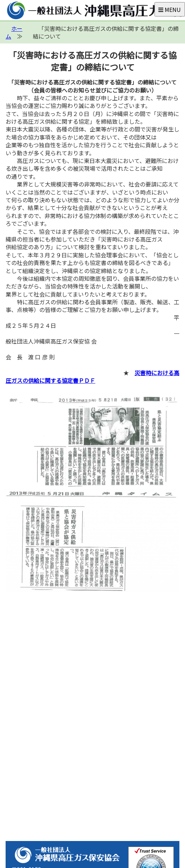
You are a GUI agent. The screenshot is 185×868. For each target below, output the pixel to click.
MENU (170, 9)
